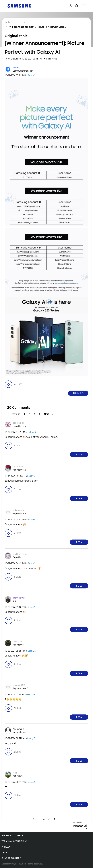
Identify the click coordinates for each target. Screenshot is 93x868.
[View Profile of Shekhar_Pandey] (21, 554)
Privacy (6, 847)
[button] (83, 68)
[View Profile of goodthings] (18, 423)
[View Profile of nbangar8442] (19, 685)
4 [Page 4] (40, 414)
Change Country (11, 858)
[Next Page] (48, 414)
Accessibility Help (12, 836)
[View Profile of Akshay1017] (18, 642)
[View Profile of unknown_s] (18, 510)
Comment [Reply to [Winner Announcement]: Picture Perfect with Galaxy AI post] (78, 393)
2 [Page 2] (29, 414)
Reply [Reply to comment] (79, 455)
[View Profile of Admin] (16, 68)
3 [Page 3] (34, 414)
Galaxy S (31, 75)
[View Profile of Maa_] (15, 773)
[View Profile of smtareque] (18, 467)
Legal (5, 853)
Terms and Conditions (15, 841)
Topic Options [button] (83, 30)
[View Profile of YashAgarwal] (19, 598)
